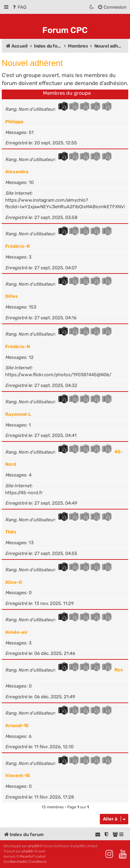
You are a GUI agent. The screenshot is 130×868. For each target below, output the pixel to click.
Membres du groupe (67, 93)
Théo (11, 532)
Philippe (14, 122)
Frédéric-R (18, 246)
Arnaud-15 (17, 726)
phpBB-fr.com (34, 851)
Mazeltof (27, 857)
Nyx (119, 670)
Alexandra (17, 172)
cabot (41, 857)
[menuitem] (19, 7)
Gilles (11, 296)
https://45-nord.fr (24, 493)
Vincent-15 (18, 776)
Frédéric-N (18, 347)
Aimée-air (16, 632)
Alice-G (14, 582)
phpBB (34, 846)
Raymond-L (18, 414)
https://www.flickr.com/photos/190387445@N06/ (58, 375)
